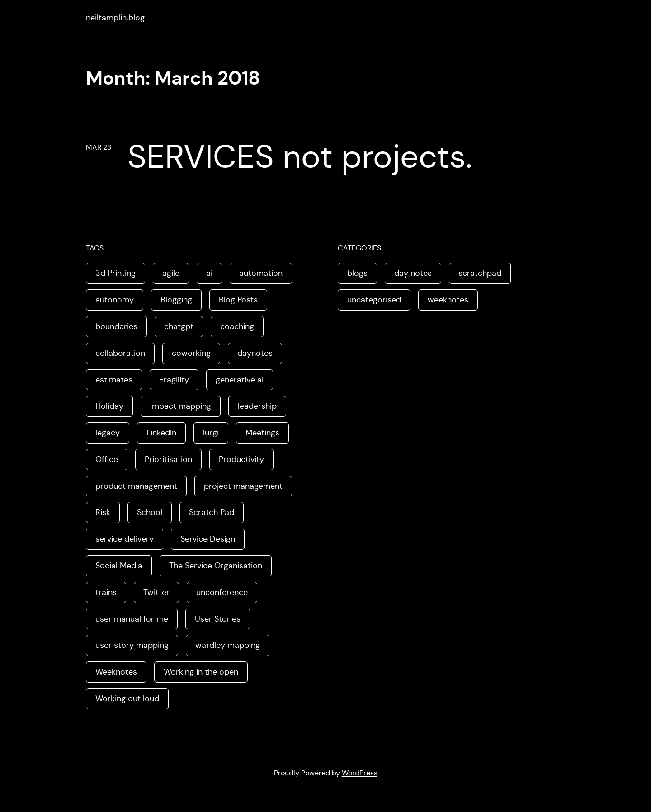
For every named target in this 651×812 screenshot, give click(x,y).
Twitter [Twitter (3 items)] (156, 592)
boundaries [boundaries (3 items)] (116, 326)
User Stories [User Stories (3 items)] (218, 619)
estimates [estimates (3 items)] (114, 380)
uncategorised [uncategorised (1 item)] (374, 300)
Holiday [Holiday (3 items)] (109, 406)
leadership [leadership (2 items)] (257, 406)
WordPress (360, 773)
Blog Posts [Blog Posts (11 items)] (238, 300)
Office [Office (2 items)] (107, 459)
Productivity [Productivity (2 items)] (241, 459)
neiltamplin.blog (115, 18)
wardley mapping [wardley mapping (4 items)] (228, 645)
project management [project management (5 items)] (243, 486)
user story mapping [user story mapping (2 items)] (132, 645)
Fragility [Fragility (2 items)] (174, 380)
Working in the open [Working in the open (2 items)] (201, 672)
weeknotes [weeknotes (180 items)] (448, 300)
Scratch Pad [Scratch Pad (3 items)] (212, 512)
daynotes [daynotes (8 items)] (255, 353)
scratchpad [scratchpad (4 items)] (480, 273)
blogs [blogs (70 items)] (357, 273)
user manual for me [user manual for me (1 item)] (132, 619)
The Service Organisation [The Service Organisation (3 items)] (216, 566)
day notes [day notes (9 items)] (413, 273)
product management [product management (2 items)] (136, 486)
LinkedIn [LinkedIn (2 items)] (161, 433)
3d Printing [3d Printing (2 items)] (116, 273)
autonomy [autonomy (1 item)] (115, 300)
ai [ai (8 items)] (209, 273)
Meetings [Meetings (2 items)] (262, 433)
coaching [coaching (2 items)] (237, 326)
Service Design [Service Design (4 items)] (208, 539)
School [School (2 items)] (150, 512)
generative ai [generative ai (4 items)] (240, 380)
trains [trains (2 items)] (106, 592)
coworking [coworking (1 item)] (191, 353)
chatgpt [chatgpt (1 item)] (179, 326)
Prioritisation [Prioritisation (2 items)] (168, 459)
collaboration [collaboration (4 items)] (120, 353)
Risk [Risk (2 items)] (103, 512)
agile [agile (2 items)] (171, 273)
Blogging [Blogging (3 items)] (176, 300)
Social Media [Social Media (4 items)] (119, 566)
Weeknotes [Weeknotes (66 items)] (116, 672)
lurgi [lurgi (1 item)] (211, 433)
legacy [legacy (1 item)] (108, 433)
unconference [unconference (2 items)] (222, 592)
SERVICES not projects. (300, 156)
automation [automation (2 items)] (261, 273)
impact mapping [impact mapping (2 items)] (181, 406)
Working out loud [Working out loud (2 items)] (127, 699)
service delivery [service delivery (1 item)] (125, 539)
